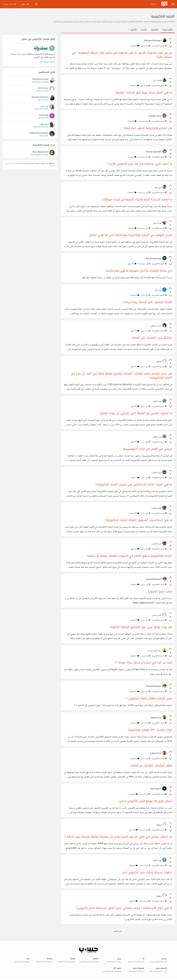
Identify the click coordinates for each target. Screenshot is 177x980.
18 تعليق (135, 406)
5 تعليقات (135, 620)
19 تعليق (135, 442)
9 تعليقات (135, 585)
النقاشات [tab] (154, 30)
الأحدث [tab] (144, 30)
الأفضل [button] (132, 30)
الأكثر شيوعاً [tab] (167, 30)
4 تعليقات (132, 121)
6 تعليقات (135, 86)
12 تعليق (132, 264)
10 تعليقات (134, 513)
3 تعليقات (132, 157)
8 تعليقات (135, 46)
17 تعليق (135, 331)
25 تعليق (133, 794)
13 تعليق (133, 830)
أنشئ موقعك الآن (47, 62)
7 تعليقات (132, 193)
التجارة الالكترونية (159, 46)
